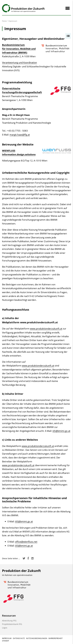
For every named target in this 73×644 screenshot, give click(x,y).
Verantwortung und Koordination (19, 62)
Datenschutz (19, 638)
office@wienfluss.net (26, 542)
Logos (5, 628)
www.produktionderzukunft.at (46, 329)
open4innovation (25, 575)
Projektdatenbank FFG (12, 624)
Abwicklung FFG (9, 621)
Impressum (7, 638)
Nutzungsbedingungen (37, 638)
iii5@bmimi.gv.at (61, 431)
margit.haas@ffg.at (20, 135)
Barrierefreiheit (56, 638)
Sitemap (5, 641)
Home (4, 21)
